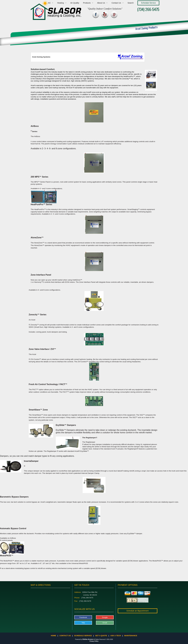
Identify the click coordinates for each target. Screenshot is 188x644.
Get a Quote (101, 636)
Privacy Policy (94, 641)
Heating (61, 3)
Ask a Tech (116, 636)
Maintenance (131, 636)
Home (54, 636)
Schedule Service (83, 636)
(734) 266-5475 (148, 9)
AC (49, 3)
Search (131, 3)
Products (87, 3)
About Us (101, 3)
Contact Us (116, 3)
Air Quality (75, 3)
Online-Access (88, 639)
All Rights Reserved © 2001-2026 (103, 639)
